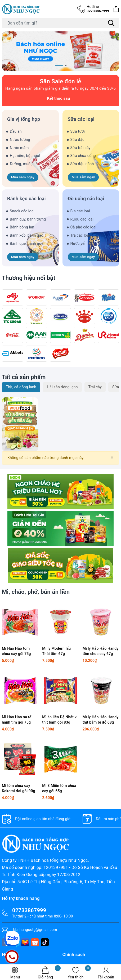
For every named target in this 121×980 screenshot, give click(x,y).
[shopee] (35, 942)
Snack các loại (22, 211)
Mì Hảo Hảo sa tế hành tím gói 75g (17, 720)
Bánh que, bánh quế (27, 243)
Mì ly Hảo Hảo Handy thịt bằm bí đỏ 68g (101, 720)
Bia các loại (80, 211)
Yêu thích (79, 973)
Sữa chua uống (83, 156)
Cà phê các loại (84, 227)
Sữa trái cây (80, 148)
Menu (15, 973)
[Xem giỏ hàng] (116, 9)
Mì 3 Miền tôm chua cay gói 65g (59, 788)
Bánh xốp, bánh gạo (27, 235)
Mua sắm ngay (23, 177)
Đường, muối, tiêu (25, 164)
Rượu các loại (82, 219)
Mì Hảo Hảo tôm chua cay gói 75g (16, 651)
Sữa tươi (78, 131)
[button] (59, 65)
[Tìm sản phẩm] (60, 23)
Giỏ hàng (49, 973)
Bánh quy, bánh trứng (28, 219)
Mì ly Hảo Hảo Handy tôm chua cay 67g (101, 651)
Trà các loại (80, 235)
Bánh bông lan (22, 227)
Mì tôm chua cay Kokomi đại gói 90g (19, 788)
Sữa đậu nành (82, 164)
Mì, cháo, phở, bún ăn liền (36, 592)
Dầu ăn (16, 131)
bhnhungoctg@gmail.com (35, 930)
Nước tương (20, 140)
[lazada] (25, 942)
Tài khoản (106, 973)
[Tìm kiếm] (111, 23)
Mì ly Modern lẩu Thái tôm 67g (56, 651)
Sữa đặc (77, 140)
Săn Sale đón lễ (60, 81)
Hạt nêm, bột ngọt (25, 156)
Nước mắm (19, 148)
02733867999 (98, 9)
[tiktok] (45, 942)
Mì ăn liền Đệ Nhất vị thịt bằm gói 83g (60, 720)
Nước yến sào (82, 243)
